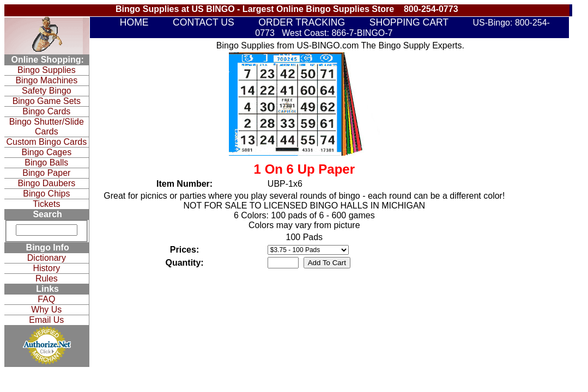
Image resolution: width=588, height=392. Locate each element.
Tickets (46, 204)
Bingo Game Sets (47, 101)
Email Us (46, 320)
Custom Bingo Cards (47, 142)
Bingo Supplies (47, 70)
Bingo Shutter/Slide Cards (47, 127)
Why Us (46, 310)
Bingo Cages (47, 152)
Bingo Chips (46, 194)
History (46, 268)
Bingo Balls (46, 163)
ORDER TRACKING (302, 22)
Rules (47, 278)
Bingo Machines (46, 80)
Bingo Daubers (46, 183)
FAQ (46, 299)
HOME (134, 22)
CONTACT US (204, 22)
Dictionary (47, 258)
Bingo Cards (46, 111)
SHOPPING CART (409, 22)
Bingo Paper (46, 173)
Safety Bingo (47, 91)
